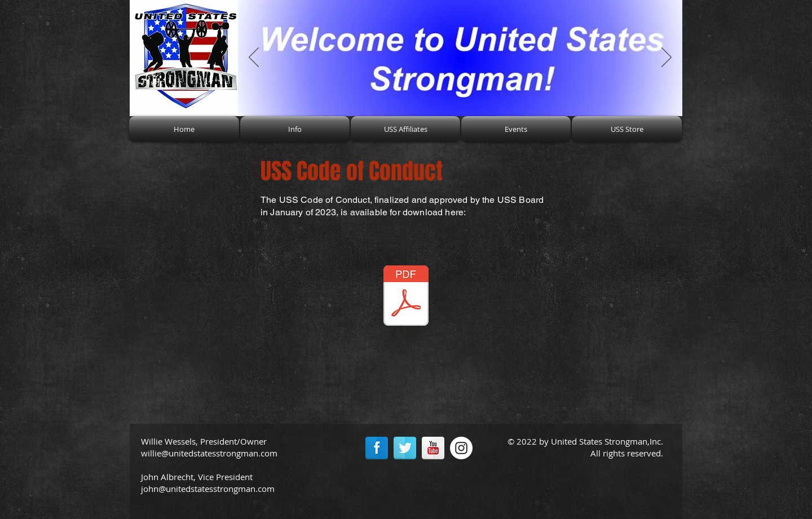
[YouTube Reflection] (433, 448)
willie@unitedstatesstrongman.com (209, 453)
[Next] (667, 58)
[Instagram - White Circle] (461, 448)
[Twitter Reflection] (405, 448)
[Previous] (254, 58)
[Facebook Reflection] (377, 448)
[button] (295, 129)
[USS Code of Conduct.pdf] (406, 297)
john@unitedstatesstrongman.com (208, 489)
